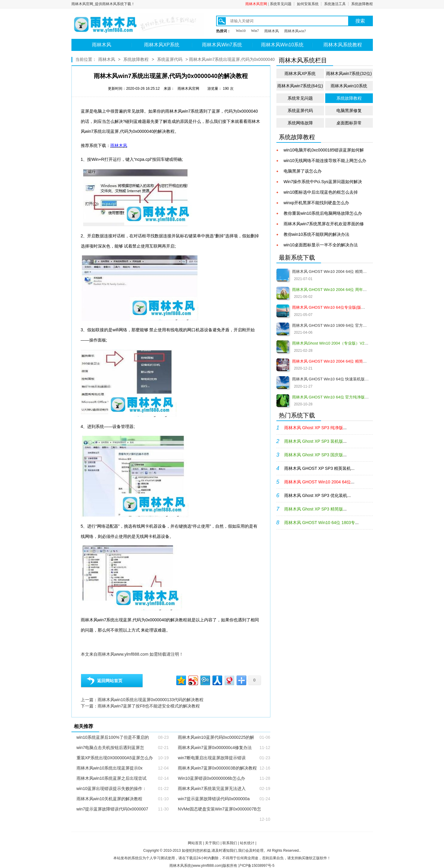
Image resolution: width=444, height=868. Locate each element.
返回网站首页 (110, 681)
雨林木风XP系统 (162, 45)
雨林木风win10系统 (349, 86)
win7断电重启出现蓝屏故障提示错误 (212, 758)
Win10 (241, 31)
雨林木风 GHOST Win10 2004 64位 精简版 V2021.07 (331, 272)
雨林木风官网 (256, 4)
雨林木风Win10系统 (282, 45)
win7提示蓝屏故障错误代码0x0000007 (112, 809)
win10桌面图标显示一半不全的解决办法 (321, 245)
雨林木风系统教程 (343, 45)
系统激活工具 (335, 4)
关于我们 (212, 843)
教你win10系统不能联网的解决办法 (317, 234)
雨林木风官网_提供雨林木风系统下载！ (103, 4)
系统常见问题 (281, 4)
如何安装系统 (308, 4)
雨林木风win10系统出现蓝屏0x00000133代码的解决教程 (151, 700)
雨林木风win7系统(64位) (300, 86)
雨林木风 (272, 31)
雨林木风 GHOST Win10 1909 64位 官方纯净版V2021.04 (331, 325)
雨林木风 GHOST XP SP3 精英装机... (320, 468)
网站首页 (195, 843)
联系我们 (230, 843)
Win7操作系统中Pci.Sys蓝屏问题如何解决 (323, 182)
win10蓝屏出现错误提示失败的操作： (112, 788)
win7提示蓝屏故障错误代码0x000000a (214, 799)
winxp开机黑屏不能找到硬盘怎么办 (316, 203)
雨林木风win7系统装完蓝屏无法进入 (212, 788)
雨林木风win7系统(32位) (349, 73)
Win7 (255, 31)
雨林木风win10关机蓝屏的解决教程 (110, 799)
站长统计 (247, 843)
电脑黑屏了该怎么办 (303, 171)
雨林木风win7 (295, 31)
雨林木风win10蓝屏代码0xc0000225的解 (216, 737)
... (315, 428)
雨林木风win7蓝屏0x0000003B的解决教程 (217, 768)
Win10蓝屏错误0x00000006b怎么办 (211, 778)
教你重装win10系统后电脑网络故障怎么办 (323, 213)
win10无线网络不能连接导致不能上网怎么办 (325, 161)
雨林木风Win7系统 (222, 45)
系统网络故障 (300, 123)
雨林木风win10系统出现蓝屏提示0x (110, 768)
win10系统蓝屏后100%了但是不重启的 (113, 737)
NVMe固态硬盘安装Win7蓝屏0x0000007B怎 (219, 809)
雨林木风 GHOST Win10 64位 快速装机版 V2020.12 (331, 379)
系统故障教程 (362, 4)
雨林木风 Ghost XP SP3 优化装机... (318, 495)
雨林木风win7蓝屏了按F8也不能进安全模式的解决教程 (149, 706)
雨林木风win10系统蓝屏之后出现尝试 (112, 778)
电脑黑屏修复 (349, 111)
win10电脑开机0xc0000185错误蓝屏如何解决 (324, 150)
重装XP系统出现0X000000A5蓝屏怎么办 (115, 758)
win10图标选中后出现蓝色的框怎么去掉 (321, 192)
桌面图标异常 (349, 123)
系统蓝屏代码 (170, 59)
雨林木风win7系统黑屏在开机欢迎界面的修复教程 (324, 224)
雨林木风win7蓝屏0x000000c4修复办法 (215, 748)
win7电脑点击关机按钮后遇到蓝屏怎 (110, 748)
